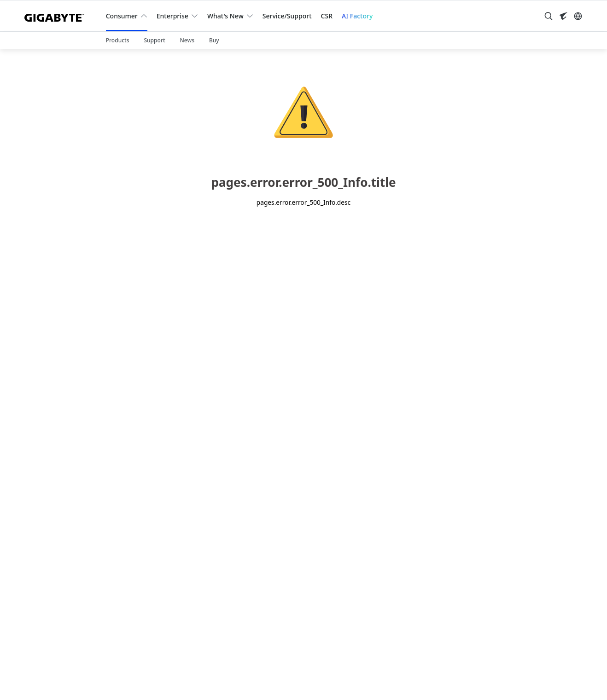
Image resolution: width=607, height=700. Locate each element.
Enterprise (172, 16)
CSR (327, 16)
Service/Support (287, 16)
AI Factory (357, 16)
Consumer (122, 16)
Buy (214, 40)
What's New (225, 16)
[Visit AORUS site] (563, 16)
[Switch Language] (578, 16)
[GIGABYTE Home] (58, 16)
